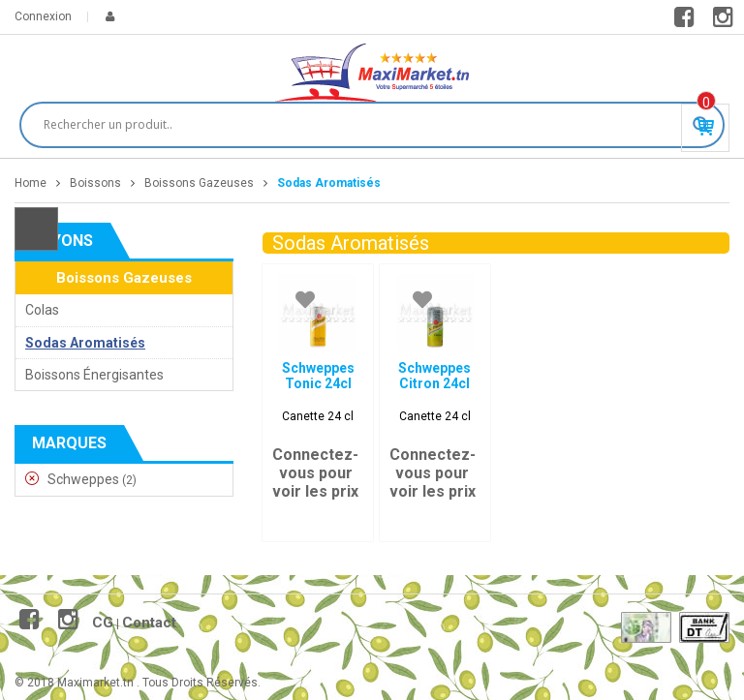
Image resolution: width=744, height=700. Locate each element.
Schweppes (83, 479)
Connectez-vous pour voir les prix (315, 473)
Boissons (95, 183)
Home (31, 183)
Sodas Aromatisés (85, 343)
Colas (42, 310)
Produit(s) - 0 (706, 103)
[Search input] (363, 125)
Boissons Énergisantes (94, 375)
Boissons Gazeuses (199, 183)
